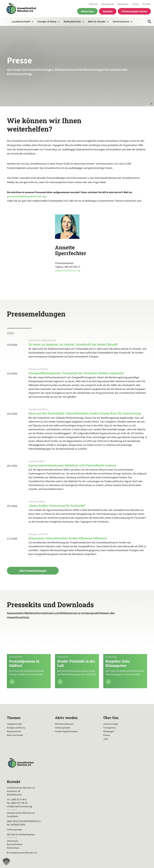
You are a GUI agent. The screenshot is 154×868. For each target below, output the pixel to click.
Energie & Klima (47, 21)
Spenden (108, 11)
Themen (14, 718)
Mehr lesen (29, 657)
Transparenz (110, 728)
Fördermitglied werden (134, 11)
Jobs (106, 739)
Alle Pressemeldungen (33, 571)
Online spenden (63, 728)
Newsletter (123, 4)
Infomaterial (108, 4)
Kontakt (147, 4)
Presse (136, 4)
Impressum (12, 841)
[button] (6, 862)
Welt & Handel (97, 21)
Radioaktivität (72, 21)
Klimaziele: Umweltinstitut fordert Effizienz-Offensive (68, 538)
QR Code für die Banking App (21, 834)
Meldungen (109, 731)
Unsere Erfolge (111, 724)
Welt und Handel (15, 735)
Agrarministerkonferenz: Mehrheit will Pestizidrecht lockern (72, 465)
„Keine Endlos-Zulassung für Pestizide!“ (57, 506)
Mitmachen (87, 11)
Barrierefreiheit (15, 844)
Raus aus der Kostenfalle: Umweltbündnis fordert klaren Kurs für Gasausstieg (85, 413)
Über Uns (111, 718)
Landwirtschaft (21, 21)
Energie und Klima (16, 728)
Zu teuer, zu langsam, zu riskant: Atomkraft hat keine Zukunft (73, 344)
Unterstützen (121, 21)
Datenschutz (13, 848)
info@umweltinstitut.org (19, 806)
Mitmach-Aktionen (64, 724)
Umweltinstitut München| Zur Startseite (21, 9)
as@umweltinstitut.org (68, 270)
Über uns (93, 4)
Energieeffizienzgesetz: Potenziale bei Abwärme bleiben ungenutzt (76, 373)
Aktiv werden (66, 718)
